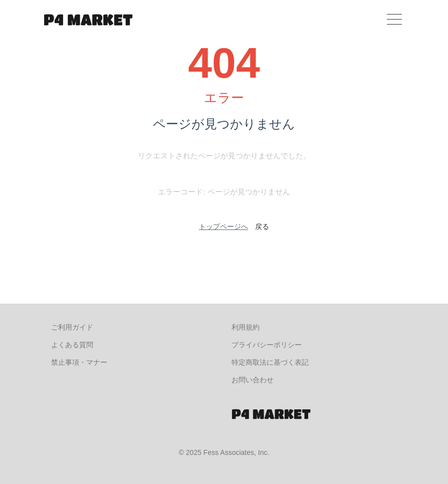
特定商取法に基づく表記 (270, 362)
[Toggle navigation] (393, 21)
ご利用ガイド (72, 327)
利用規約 (246, 327)
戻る (262, 226)
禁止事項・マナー (79, 362)
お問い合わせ (253, 380)
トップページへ (223, 226)
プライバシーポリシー (267, 345)
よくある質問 (72, 345)
